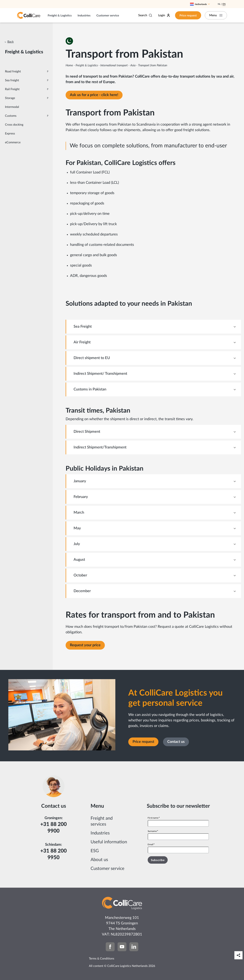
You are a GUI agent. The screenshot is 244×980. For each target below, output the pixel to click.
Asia (133, 65)
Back (11, 42)
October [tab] (80, 575)
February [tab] (81, 497)
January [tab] (80, 481)
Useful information (109, 842)
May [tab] (77, 528)
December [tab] (82, 591)
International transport (114, 65)
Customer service (108, 15)
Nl (219, 4)
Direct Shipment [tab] (87, 432)
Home (69, 65)
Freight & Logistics (60, 15)
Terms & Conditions (102, 959)
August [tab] (79, 560)
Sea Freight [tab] (83, 327)
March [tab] (79, 513)
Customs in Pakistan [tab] (90, 389)
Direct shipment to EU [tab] (92, 358)
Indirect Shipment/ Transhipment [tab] (100, 374)
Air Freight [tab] (82, 342)
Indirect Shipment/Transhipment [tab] (100, 447)
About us (99, 860)
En (224, 4)
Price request (188, 15)
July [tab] (77, 544)
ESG (95, 851)
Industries (84, 15)
